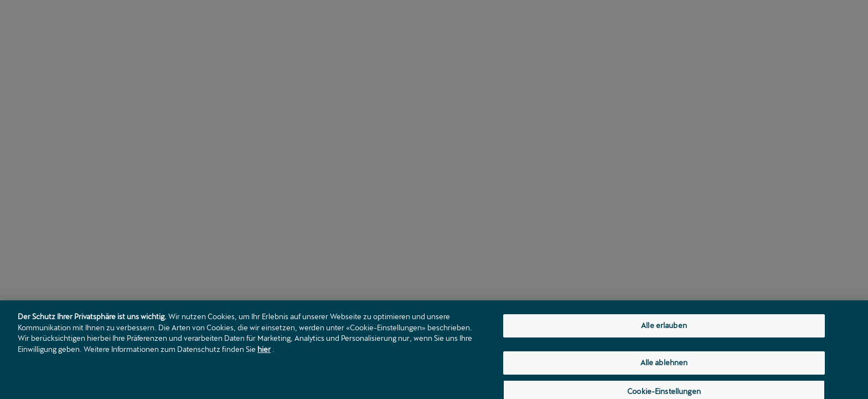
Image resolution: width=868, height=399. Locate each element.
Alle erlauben (664, 328)
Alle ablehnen (664, 365)
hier (264, 352)
